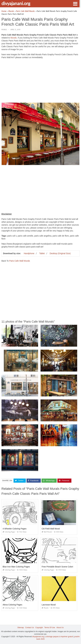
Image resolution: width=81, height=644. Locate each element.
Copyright (39, 628)
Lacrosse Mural (49, 605)
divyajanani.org (16, 3)
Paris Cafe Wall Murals (20, 261)
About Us (60, 628)
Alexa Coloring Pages (12, 605)
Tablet (42, 253)
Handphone (29, 253)
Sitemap (21, 628)
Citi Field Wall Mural (51, 529)
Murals (4, 30)
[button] (75, 3)
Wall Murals (47, 532)
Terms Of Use (50, 628)
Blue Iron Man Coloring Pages (16, 567)
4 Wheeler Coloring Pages (14, 529)
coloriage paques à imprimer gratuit (59, 637)
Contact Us (30, 628)
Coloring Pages (9, 532)
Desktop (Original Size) (60, 253)
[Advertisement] (40, 81)
